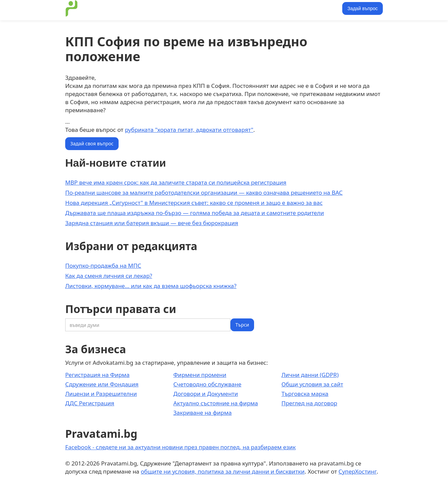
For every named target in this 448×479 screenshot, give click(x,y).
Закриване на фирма (203, 413)
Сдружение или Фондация (102, 384)
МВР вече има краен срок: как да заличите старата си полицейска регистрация (176, 182)
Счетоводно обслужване (207, 384)
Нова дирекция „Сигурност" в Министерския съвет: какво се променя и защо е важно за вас (194, 203)
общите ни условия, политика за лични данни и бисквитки (223, 471)
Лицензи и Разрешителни (101, 394)
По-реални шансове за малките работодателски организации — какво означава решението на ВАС (204, 193)
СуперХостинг (358, 471)
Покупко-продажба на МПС (103, 266)
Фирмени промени (200, 375)
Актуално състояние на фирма (216, 403)
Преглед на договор (309, 403)
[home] (72, 8)
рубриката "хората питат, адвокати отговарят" (189, 130)
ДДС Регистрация (90, 403)
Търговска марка (305, 394)
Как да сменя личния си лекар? (109, 276)
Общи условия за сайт (312, 384)
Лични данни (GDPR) (310, 375)
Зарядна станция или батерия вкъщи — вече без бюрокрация (152, 223)
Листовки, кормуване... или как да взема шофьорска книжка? (151, 286)
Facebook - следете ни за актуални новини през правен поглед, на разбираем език (180, 447)
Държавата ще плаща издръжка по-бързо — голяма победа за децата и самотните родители (195, 213)
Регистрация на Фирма (97, 375)
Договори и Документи (206, 394)
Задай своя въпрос (92, 143)
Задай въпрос (363, 8)
